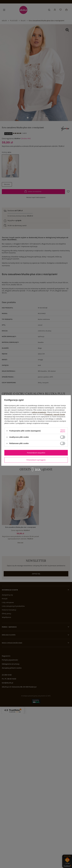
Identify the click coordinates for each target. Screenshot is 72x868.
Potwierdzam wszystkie (36, 453)
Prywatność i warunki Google (55, 414)
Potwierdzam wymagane (36, 460)
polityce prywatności (39, 412)
